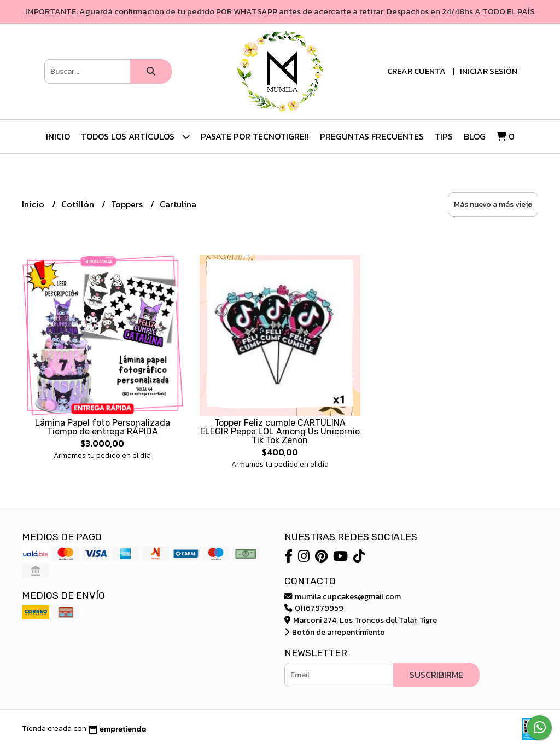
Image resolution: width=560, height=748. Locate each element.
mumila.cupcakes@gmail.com (343, 596)
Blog (475, 136)
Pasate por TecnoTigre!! (255, 136)
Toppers (128, 204)
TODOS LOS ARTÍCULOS (135, 137)
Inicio (58, 136)
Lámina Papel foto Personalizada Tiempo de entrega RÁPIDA (103, 427)
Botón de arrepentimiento (335, 632)
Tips (444, 136)
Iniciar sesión (489, 71)
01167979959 (314, 608)
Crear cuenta (416, 71)
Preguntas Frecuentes (372, 136)
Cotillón (79, 204)
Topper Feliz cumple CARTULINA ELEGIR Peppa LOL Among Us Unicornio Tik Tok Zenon (280, 431)
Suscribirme (436, 675)
